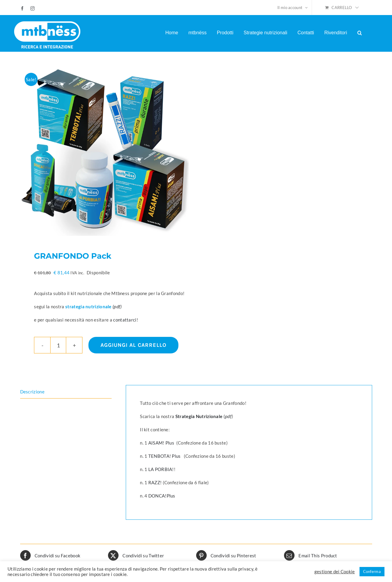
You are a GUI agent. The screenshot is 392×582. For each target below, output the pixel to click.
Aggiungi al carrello (133, 345)
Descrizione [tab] (32, 392)
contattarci (125, 320)
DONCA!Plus (162, 496)
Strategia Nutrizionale (199, 416)
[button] (360, 33)
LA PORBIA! (161, 469)
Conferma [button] (372, 571)
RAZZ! (155, 482)
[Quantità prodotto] (58, 345)
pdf (228, 416)
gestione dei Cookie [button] (335, 572)
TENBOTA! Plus (165, 456)
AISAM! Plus (162, 443)
